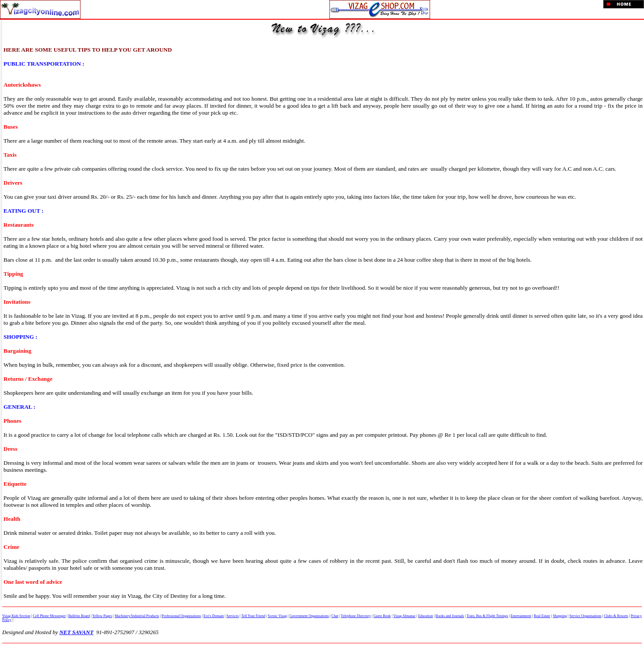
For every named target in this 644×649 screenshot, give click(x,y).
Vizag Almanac (404, 616)
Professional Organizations (181, 616)
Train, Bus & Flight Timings (487, 616)
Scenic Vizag (277, 616)
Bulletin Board (79, 616)
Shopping (560, 616)
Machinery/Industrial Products (137, 616)
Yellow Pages (102, 616)
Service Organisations (585, 616)
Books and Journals (450, 616)
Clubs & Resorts (616, 616)
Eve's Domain (214, 616)
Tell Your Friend (253, 616)
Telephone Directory (356, 616)
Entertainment (521, 616)
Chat (335, 616)
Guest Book (382, 616)
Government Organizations (309, 616)
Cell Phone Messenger (49, 616)
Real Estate (542, 616)
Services (233, 616)
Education (426, 616)
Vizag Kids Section (16, 616)
